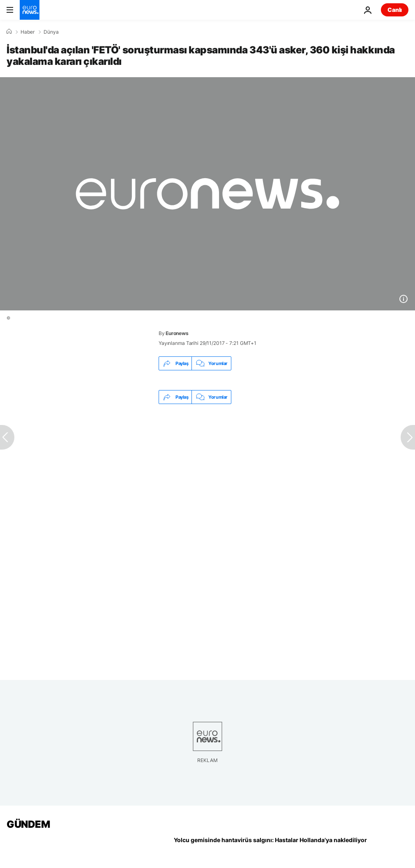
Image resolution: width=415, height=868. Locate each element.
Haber (28, 32)
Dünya (51, 32)
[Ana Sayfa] (9, 32)
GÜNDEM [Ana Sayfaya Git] (28, 824)
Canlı (395, 10)
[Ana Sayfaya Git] (30, 10)
